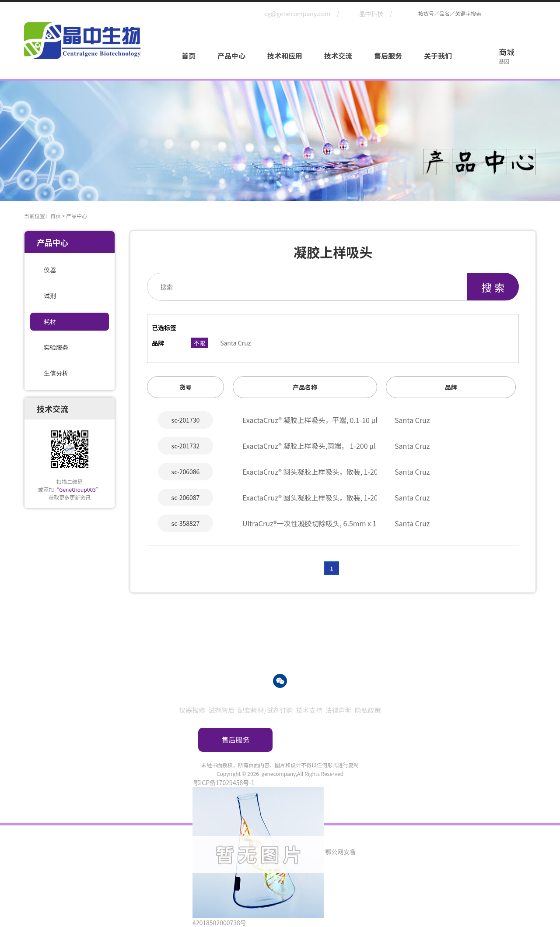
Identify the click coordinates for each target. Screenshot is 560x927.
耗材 (50, 321)
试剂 (50, 296)
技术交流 (338, 56)
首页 (189, 56)
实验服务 (56, 347)
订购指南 (325, 740)
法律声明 (339, 710)
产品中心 (231, 56)
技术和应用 (285, 56)
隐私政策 (368, 710)
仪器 (50, 270)
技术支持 (309, 710)
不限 (199, 343)
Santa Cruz (235, 343)
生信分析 (56, 373)
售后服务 (388, 56)
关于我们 (438, 56)
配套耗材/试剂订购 (265, 710)
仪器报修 (192, 710)
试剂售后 (221, 710)
